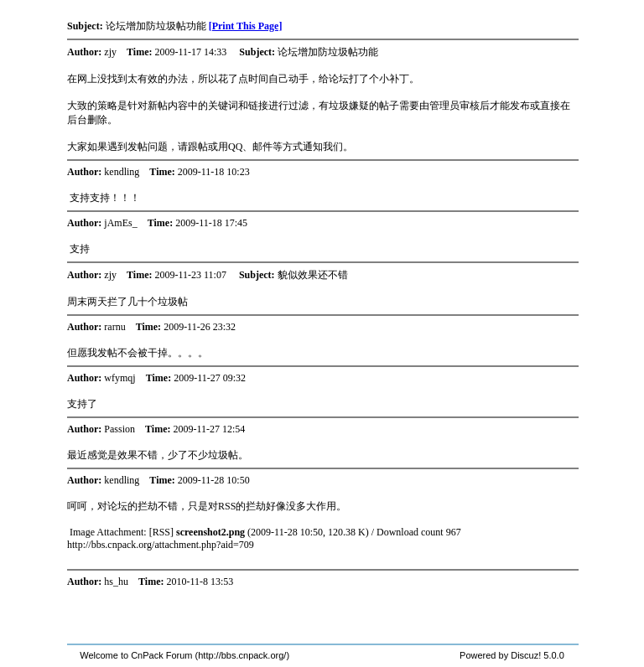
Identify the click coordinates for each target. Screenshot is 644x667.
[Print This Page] (246, 26)
